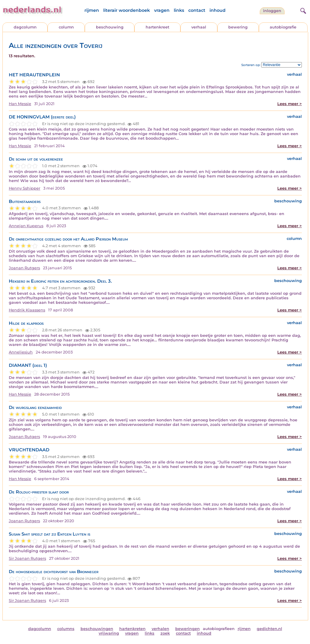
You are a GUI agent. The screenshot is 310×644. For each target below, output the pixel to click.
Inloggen (272, 11)
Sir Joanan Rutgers (27, 558)
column (66, 27)
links (179, 10)
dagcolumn (25, 27)
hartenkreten (132, 629)
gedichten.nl (269, 629)
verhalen (160, 629)
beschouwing (110, 27)
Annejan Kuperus (26, 226)
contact (197, 10)
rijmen (92, 10)
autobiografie (283, 27)
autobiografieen (219, 629)
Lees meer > (290, 104)
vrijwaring (109, 633)
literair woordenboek (127, 10)
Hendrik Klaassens (27, 310)
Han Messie (20, 104)
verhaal (199, 27)
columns (66, 629)
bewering (238, 27)
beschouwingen (97, 629)
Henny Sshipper (25, 188)
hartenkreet (157, 27)
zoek (165, 633)
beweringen (188, 629)
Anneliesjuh (21, 352)
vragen (162, 10)
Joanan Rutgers (24, 268)
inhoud (218, 10)
